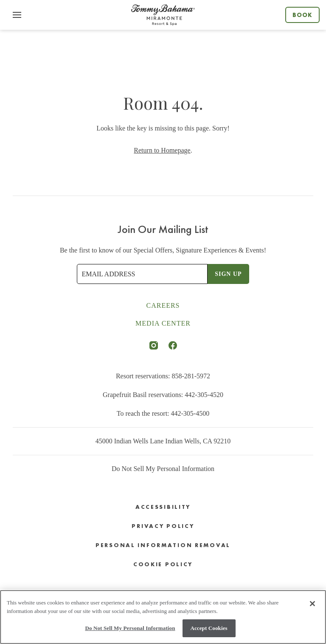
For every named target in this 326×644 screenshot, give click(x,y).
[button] (17, 15)
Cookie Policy (163, 564)
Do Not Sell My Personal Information (163, 469)
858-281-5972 (191, 376)
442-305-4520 (204, 395)
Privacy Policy (163, 526)
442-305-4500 (190, 413)
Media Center (163, 323)
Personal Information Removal (163, 545)
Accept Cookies (209, 628)
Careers (163, 305)
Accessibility (163, 507)
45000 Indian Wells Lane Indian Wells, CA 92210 (163, 441)
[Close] (312, 604)
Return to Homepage (162, 150)
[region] (163, 617)
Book (302, 15)
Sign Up (228, 274)
